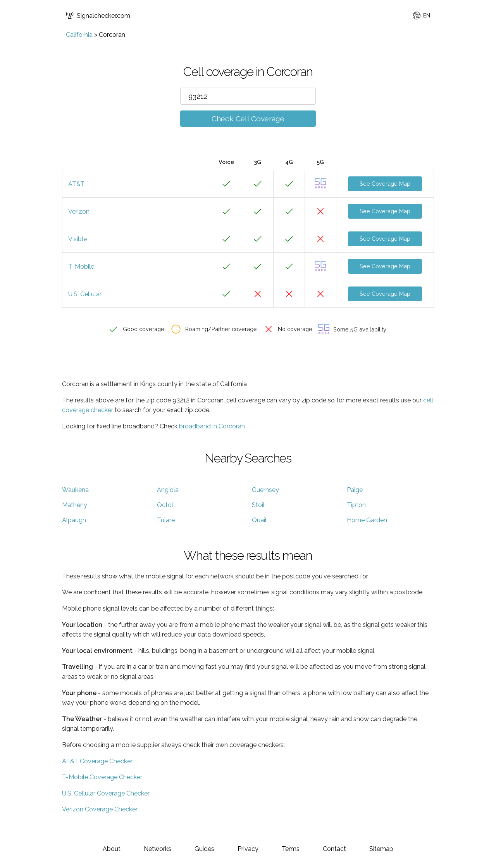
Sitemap (381, 849)
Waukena (75, 490)
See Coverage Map (385, 184)
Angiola (168, 490)
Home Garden (367, 520)
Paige (355, 490)
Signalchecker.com (98, 16)
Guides (204, 849)
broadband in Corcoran (212, 426)
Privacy (248, 849)
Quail (259, 520)
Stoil (258, 505)
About (112, 849)
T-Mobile (81, 267)
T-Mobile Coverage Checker (102, 777)
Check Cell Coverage (248, 119)
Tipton (356, 505)
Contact (334, 849)
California (79, 35)
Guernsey (265, 490)
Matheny (75, 505)
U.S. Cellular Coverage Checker (106, 793)
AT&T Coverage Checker (97, 761)
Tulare (166, 520)
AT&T (76, 184)
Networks (158, 849)
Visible (77, 239)
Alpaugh (74, 520)
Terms (291, 849)
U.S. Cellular (85, 294)
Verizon (79, 211)
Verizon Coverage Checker (100, 809)
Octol (165, 505)
